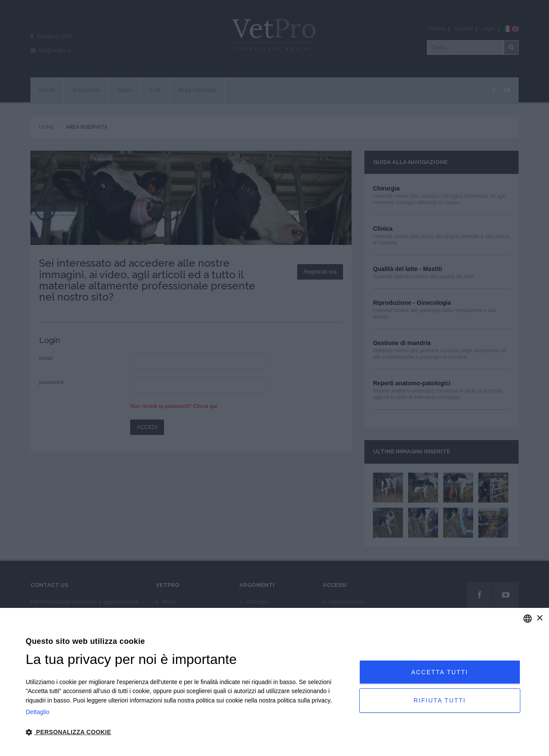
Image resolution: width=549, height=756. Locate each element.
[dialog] (274, 682)
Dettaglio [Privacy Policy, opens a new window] (37, 712)
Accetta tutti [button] (440, 672)
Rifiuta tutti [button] (440, 700)
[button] (187, 732)
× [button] (539, 618)
